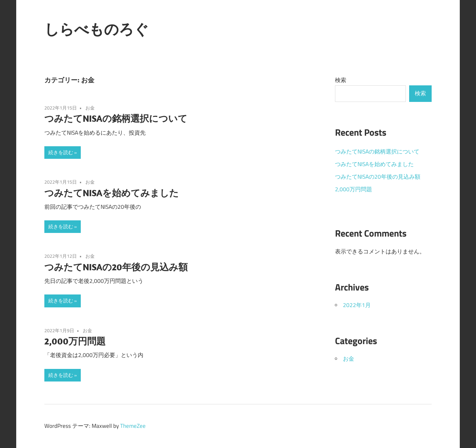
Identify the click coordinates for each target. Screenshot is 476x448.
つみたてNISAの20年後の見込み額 (116, 267)
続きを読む (61, 152)
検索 (341, 80)
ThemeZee (133, 426)
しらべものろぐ (96, 29)
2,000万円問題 (75, 341)
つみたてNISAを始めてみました (112, 193)
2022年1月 (357, 305)
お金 (90, 108)
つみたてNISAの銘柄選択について (116, 118)
